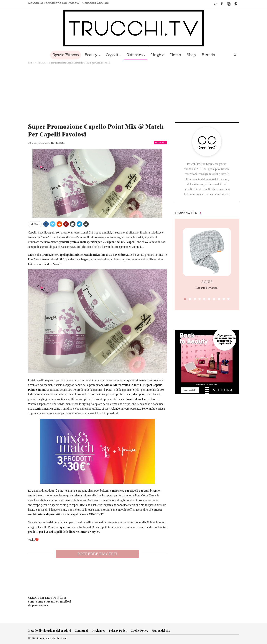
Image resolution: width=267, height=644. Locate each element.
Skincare (134, 55)
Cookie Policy (139, 631)
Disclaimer (98, 631)
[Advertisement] (133, 93)
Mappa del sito (161, 631)
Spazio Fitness (63, 55)
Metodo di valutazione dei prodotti (54, 3)
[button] (185, 299)
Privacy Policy (118, 631)
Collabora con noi (95, 3)
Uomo (177, 55)
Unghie (158, 55)
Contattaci (81, 631)
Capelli (111, 55)
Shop (193, 55)
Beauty (89, 55)
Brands (211, 55)
